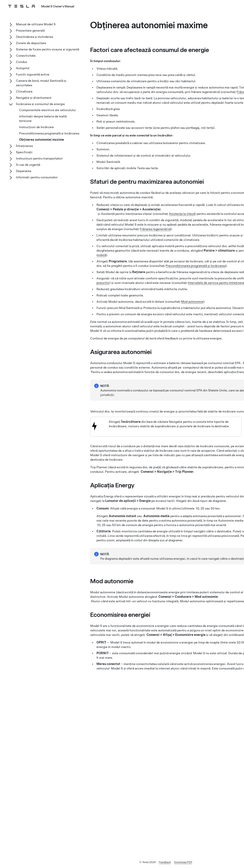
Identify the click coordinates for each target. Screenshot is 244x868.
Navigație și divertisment (34, 98)
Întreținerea (24, 146)
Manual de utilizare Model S (36, 24)
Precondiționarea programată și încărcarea (196, 266)
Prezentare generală (30, 30)
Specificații (24, 152)
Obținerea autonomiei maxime (41, 140)
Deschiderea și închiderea (34, 37)
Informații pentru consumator (37, 177)
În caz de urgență (28, 165)
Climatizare (24, 91)
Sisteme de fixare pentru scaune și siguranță (48, 49)
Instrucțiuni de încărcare (36, 127)
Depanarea (24, 171)
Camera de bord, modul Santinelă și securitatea (41, 83)
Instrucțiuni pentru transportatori (39, 158)
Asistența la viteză (182, 214)
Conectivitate (26, 56)
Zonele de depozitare (31, 43)
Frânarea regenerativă (155, 229)
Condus (22, 62)
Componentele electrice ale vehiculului (47, 110)
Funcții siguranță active (33, 74)
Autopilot (23, 68)
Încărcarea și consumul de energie (40, 104)
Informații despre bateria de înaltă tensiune (43, 119)
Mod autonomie (192, 302)
